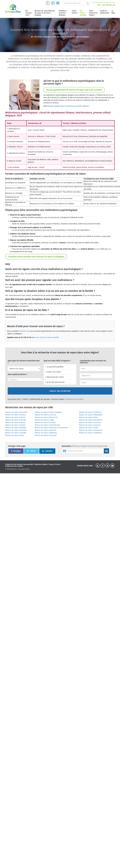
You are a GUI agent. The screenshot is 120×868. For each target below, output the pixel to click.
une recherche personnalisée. (48, 337)
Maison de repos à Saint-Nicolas (47, 425)
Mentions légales (58, 399)
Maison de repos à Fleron (15, 417)
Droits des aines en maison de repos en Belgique (70, 37)
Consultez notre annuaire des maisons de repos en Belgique (36, 257)
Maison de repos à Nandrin (46, 430)
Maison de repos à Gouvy (15, 422)
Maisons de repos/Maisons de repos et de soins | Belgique (45, 13)
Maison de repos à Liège (44, 420)
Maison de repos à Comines (90, 422)
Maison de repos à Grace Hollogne (48, 412)
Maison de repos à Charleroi (90, 412)
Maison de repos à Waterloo (46, 433)
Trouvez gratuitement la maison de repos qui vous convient (74, 90)
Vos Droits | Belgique (83, 13)
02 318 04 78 (109, 5)
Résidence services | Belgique (63, 13)
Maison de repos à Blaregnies (91, 415)
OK (106, 451)
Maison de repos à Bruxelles (16, 412)
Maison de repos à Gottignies (91, 433)
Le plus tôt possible (54, 367)
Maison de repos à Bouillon (16, 430)
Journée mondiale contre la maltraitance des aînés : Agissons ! (69, 106)
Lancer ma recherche (60, 391)
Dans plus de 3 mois (54, 377)
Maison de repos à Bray (88, 417)
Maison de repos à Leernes (90, 425)
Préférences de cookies (75, 399)
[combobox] (25, 380)
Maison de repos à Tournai (45, 415)
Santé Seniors (75, 12)
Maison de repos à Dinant (15, 425)
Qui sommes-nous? (29, 13)
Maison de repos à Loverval (46, 435)
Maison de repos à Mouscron (46, 417)
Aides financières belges (93, 13)
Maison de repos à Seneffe (16, 433)
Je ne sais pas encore (55, 382)
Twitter (31, 451)
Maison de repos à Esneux (16, 415)
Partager (16, 451)
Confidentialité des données (40, 399)
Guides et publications (105, 12)
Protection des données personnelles (19, 464)
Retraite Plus (25, 331)
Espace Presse (55, 464)
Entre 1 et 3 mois (53, 372)
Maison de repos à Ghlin (89, 428)
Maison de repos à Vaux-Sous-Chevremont (51, 428)
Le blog (113, 12)
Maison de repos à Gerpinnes (91, 430)
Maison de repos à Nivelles (16, 428)
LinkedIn (47, 451)
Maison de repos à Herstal (16, 420)
